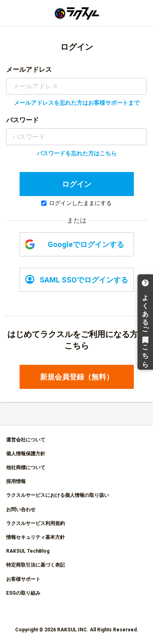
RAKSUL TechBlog (28, 551)
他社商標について (26, 468)
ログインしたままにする (76, 203)
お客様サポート (23, 579)
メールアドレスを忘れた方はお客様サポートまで (77, 103)
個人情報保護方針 (26, 454)
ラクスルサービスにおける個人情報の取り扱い (58, 495)
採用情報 (16, 481)
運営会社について (26, 440)
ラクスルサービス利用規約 (35, 523)
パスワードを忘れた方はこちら (77, 153)
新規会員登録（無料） (77, 377)
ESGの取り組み (23, 593)
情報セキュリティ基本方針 (35, 537)
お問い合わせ (21, 509)
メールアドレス (29, 69)
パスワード (22, 120)
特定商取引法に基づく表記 (35, 565)
